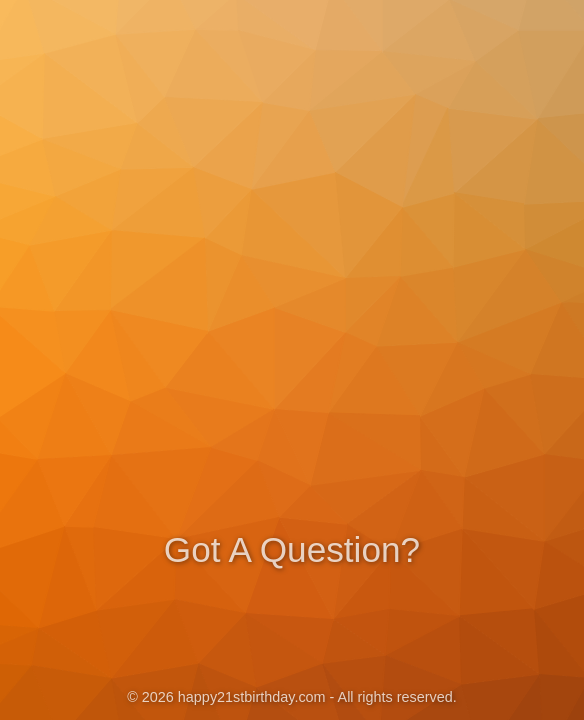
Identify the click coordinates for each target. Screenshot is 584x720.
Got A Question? (292, 547)
